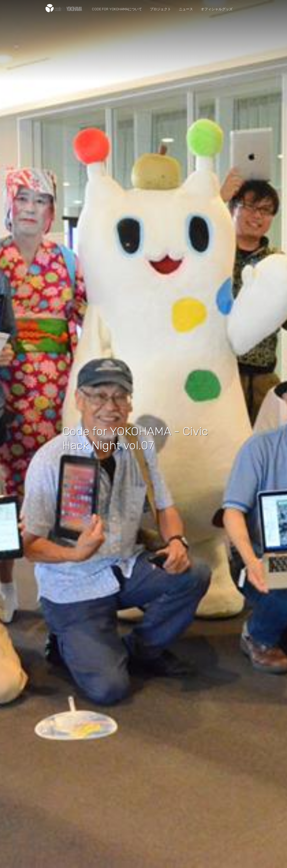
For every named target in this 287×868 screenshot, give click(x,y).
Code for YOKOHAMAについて (117, 9)
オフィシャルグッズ (217, 9)
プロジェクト (160, 9)
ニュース (186, 9)
